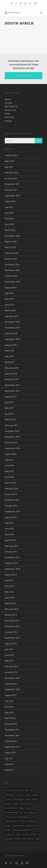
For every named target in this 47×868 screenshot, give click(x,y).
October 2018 (11, 333)
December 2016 (12, 431)
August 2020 (11, 242)
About (8, 99)
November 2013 (12, 626)
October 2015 (11, 506)
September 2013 (12, 638)
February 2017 (12, 425)
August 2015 (11, 517)
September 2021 (12, 196)
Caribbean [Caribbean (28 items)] (35, 795)
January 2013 (11, 672)
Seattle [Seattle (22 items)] (8, 830)
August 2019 (11, 288)
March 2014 (10, 603)
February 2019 (12, 316)
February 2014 (12, 609)
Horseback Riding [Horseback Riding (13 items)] (11, 812)
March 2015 (10, 540)
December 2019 (12, 265)
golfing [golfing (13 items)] (21, 808)
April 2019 (9, 305)
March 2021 (10, 230)
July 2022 (9, 167)
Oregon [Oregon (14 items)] (8, 826)
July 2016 (9, 460)
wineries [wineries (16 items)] (31, 839)
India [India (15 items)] (21, 812)
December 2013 (12, 621)
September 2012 (12, 689)
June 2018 (9, 351)
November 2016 (12, 437)
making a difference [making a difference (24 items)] (12, 821)
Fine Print (9, 117)
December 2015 (12, 500)
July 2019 (9, 293)
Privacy (8, 121)
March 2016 (10, 483)
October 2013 (11, 632)
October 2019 (11, 276)
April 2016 (9, 477)
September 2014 (12, 569)
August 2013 (11, 644)
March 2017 (10, 420)
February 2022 (12, 173)
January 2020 (11, 259)
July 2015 (9, 523)
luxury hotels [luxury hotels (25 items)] (22, 817)
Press (7, 114)
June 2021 (9, 213)
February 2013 (12, 666)
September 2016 (12, 448)
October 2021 (11, 190)
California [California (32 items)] (20, 795)
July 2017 (9, 402)
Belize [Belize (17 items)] (32, 791)
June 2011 (9, 764)
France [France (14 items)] (29, 804)
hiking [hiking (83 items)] (28, 808)
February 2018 (12, 368)
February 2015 (12, 546)
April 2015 (9, 534)
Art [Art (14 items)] (22, 791)
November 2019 (12, 270)
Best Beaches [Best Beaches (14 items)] (10, 795)
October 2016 (11, 443)
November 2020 (12, 236)
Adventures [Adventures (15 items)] (9, 791)
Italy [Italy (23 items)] (26, 812)
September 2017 (12, 391)
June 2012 (9, 707)
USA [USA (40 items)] (40, 834)
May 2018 (9, 356)
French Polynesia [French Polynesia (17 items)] (11, 808)
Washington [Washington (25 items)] (9, 839)
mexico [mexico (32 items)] (24, 821)
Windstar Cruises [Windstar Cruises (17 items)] (21, 839)
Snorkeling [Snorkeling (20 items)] (16, 830)
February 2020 (12, 253)
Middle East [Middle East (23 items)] (32, 821)
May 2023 (9, 161)
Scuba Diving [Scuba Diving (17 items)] (37, 826)
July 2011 (9, 758)
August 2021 (11, 201)
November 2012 (12, 678)
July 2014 (9, 580)
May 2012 (9, 713)
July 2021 (9, 207)
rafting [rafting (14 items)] (28, 826)
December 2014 (12, 557)
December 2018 (12, 322)
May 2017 (9, 408)
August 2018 (11, 345)
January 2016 (11, 494)
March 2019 (10, 310)
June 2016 (9, 465)
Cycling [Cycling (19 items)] (28, 799)
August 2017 (11, 397)
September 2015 (12, 511)
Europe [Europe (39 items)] (8, 804)
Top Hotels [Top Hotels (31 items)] (25, 834)
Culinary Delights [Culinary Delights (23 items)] (18, 799)
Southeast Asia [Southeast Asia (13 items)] (26, 830)
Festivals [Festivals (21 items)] (15, 804)
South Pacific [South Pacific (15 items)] (10, 834)
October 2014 (11, 563)
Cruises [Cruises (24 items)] (8, 799)
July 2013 (9, 649)
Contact (8, 103)
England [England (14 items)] (35, 799)
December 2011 (12, 730)
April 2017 (9, 414)
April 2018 (9, 362)
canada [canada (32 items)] (27, 795)
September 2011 (12, 747)
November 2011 (12, 735)
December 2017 (12, 379)
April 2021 (9, 224)
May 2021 (9, 219)
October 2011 (11, 741)
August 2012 (11, 695)
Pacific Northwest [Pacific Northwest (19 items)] (18, 826)
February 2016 (12, 489)
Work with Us (11, 106)
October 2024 (11, 155)
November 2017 (12, 385)
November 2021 (12, 184)
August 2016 (11, 454)
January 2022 (11, 178)
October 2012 (11, 684)
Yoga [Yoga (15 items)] (38, 839)
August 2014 (11, 575)
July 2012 (9, 701)
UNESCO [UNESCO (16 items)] (34, 834)
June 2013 (9, 655)
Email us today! (24, 76)
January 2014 (11, 615)
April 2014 (9, 598)
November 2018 (12, 328)
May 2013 (9, 661)
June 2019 (9, 299)
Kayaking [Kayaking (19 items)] (32, 812)
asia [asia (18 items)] (27, 791)
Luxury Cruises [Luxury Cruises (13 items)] (10, 817)
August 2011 (11, 753)
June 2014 (9, 586)
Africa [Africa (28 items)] (17, 791)
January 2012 (11, 724)
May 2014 (9, 592)
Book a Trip (10, 110)
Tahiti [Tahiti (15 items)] (18, 834)
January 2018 (11, 374)
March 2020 (10, 247)
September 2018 (12, 339)
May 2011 (9, 770)
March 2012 (10, 718)
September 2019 (12, 282)
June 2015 (9, 529)
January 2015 (11, 552)
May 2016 (9, 471)
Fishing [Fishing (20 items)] (22, 804)
